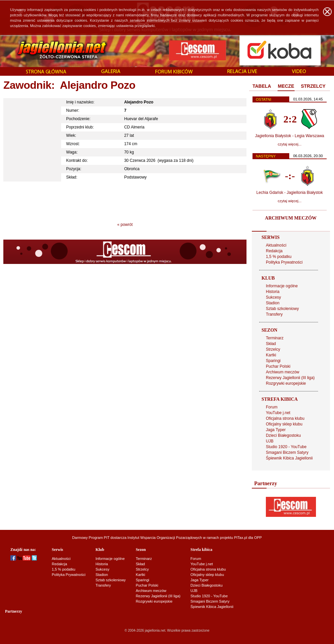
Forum (272, 407)
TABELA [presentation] (262, 86)
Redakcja (274, 251)
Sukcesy (273, 297)
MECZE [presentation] (286, 86)
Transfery (274, 314)
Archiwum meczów (283, 372)
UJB (270, 441)
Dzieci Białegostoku (283, 435)
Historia (273, 292)
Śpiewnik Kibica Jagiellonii (289, 458)
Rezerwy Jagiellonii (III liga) (290, 378)
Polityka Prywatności (284, 262)
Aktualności (276, 245)
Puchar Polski (278, 366)
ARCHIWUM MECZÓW (291, 218)
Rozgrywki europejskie (286, 383)
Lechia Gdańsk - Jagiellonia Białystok (290, 193)
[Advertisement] (125, 200)
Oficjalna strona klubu (285, 418)
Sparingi (273, 361)
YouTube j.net (278, 413)
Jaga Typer (276, 430)
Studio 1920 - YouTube (286, 447)
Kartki (271, 355)
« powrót (125, 225)
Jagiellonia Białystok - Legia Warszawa (290, 136)
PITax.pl (241, 538)
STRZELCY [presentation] (313, 86)
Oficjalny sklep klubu (284, 424)
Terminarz (275, 338)
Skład (271, 344)
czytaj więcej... (290, 144)
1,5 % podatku (279, 257)
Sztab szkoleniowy (282, 309)
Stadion (273, 303)
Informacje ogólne (282, 286)
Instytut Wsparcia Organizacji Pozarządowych (165, 538)
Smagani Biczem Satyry (287, 452)
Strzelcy (273, 349)
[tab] (262, 86)
